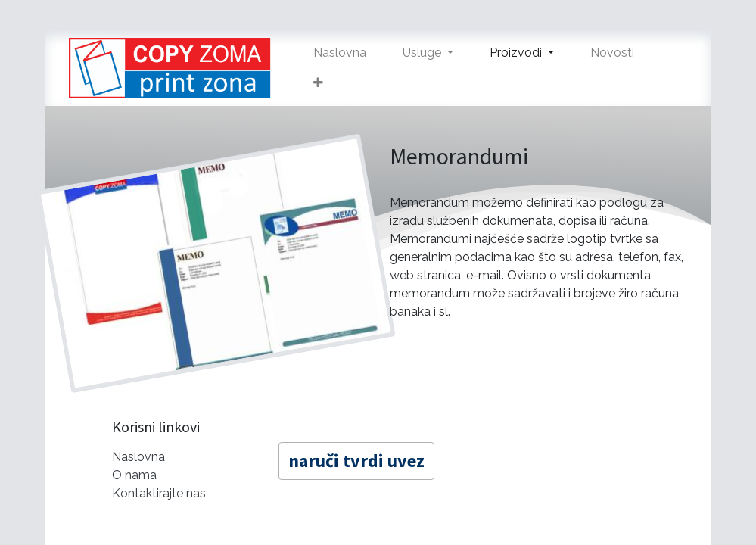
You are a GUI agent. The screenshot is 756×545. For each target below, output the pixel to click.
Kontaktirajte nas (159, 493)
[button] (318, 83)
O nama (134, 475)
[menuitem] (340, 53)
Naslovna (138, 457)
